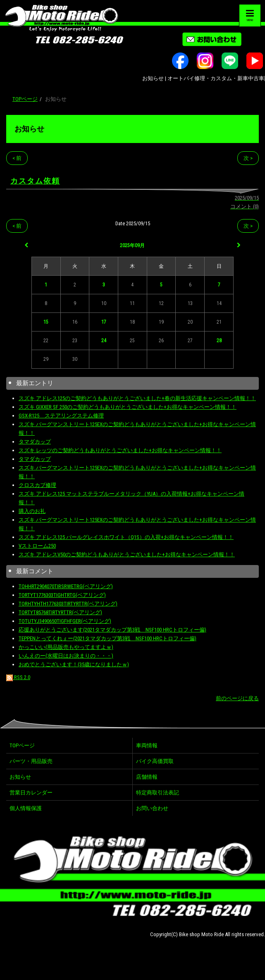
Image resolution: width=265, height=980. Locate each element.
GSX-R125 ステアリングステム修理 (61, 416)
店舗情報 (147, 777)
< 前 (17, 158)
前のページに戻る (237, 698)
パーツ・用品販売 (31, 761)
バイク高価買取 (155, 761)
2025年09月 (132, 246)
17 (104, 322)
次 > (248, 158)
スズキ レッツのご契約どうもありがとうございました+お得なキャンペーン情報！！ (120, 450)
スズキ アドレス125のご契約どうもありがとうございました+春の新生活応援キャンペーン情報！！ (137, 398)
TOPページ (25, 99)
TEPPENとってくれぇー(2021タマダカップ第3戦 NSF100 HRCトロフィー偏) (107, 638)
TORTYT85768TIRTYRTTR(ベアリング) (60, 612)
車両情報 (147, 745)
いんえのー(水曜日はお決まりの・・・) (66, 656)
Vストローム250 (37, 546)
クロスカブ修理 (37, 485)
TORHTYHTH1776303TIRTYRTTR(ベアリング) (68, 604)
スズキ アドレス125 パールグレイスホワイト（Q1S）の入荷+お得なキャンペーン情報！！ (126, 537)
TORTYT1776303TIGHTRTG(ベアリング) (62, 595)
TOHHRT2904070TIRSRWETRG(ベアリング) (66, 586)
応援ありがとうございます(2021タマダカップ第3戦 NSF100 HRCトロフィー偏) (112, 630)
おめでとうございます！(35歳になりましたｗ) (74, 664)
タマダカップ (35, 442)
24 (104, 341)
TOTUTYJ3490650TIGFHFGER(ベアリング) (65, 621)
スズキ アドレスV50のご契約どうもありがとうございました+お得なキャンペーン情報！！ (127, 554)
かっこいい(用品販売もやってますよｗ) (66, 647)
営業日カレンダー (31, 793)
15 (46, 322)
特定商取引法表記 (158, 793)
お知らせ (29, 129)
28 (219, 341)
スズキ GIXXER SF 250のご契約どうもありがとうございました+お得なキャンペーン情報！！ (128, 407)
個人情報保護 (26, 808)
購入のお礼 (32, 511)
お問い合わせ (152, 808)
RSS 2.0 (18, 677)
